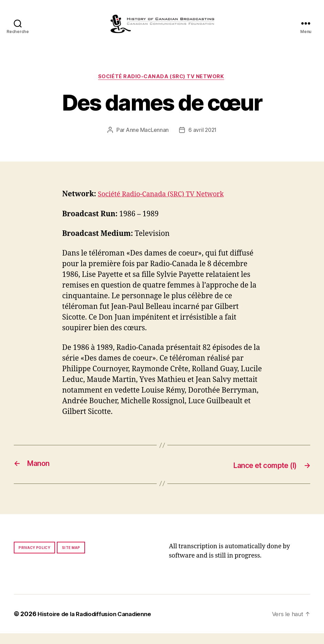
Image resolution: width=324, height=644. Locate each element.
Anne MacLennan (147, 142)
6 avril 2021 (203, 142)
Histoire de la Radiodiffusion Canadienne (98, 625)
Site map (71, 558)
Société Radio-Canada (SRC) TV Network (162, 88)
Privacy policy (34, 558)
